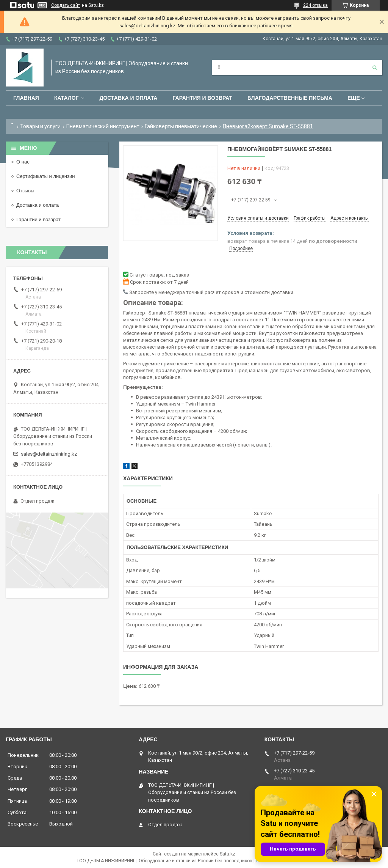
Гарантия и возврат (202, 98)
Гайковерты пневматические (181, 126)
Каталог (66, 98)
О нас (23, 162)
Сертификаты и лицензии (45, 176)
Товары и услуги (40, 126)
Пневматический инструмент (103, 126)
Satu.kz (228, 854)
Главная (26, 98)
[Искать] (375, 68)
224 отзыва (315, 5)
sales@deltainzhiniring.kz (49, 454)
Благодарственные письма (290, 98)
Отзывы (25, 191)
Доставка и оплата (128, 98)
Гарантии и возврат (38, 219)
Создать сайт (66, 5)
